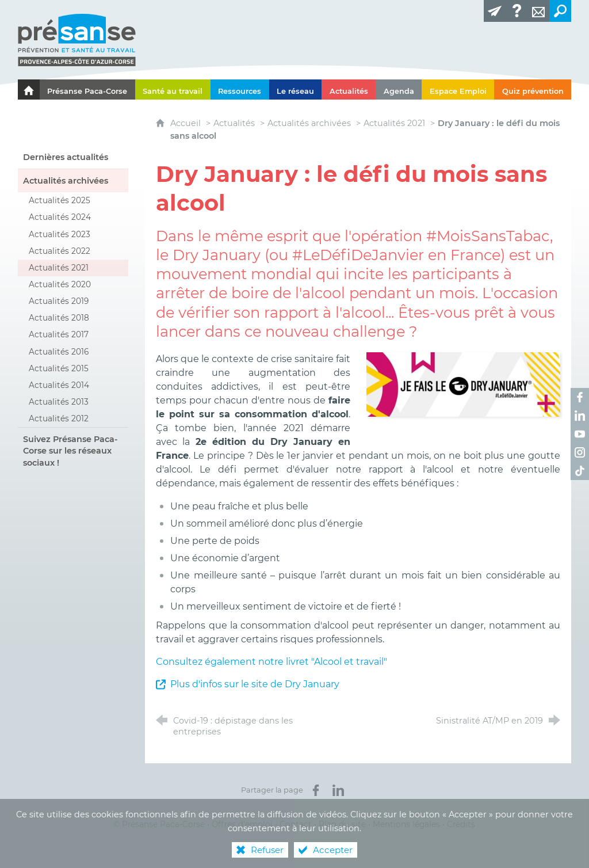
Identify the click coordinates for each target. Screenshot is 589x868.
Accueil (187, 123)
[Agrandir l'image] (463, 384)
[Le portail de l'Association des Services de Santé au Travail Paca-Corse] (29, 90)
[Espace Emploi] (458, 90)
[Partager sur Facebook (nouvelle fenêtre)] (316, 790)
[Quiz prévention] (533, 90)
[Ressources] (240, 90)
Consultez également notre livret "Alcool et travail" (271, 662)
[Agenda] (399, 90)
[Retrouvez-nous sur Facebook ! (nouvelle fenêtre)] (580, 397)
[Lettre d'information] (495, 11)
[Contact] (538, 11)
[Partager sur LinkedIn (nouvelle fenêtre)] (338, 790)
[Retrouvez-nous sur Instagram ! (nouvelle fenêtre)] (580, 452)
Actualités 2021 (394, 123)
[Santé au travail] (173, 90)
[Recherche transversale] (560, 11)
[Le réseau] (296, 90)
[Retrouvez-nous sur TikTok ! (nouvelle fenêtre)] (580, 471)
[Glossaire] (517, 11)
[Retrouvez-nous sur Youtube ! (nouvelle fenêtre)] (580, 434)
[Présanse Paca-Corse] (87, 90)
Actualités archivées (309, 123)
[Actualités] (349, 90)
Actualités (234, 123)
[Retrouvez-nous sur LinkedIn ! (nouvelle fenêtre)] (580, 416)
